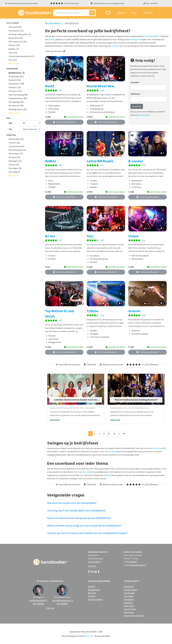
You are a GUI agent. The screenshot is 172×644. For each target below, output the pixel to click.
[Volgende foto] (79, 69)
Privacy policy (94, 562)
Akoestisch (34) (16, 38)
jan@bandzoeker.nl (38, 600)
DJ (158, 36)
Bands (121, 13)
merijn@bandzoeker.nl (62, 600)
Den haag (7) (14, 172)
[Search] (74, 13)
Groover (134, 311)
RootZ (50, 86)
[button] (14, 63)
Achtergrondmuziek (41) (20, 34)
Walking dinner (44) (18, 109)
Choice (133, 236)
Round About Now (101, 86)
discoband (87, 472)
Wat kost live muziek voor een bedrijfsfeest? (72, 503)
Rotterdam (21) (16, 154)
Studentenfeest (95, 599)
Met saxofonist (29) (18, 42)
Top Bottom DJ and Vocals (60, 314)
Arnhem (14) (14, 157)
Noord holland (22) (17, 150)
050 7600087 (62, 604)
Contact (148, 13)
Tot (10, 129)
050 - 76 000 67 (152, 3)
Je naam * (135, 82)
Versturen (137, 106)
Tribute (92, 311)
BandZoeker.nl (53, 23)
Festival (92, 596)
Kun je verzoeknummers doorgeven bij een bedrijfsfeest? (79, 518)
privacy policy (144, 115)
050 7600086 (38, 604)
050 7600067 (132, 562)
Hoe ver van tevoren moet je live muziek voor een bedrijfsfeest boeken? (87, 533)
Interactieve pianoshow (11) (22, 56)
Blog (134, 13)
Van (10, 123)
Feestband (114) (16, 31)
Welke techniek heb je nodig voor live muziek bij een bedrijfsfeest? (84, 525)
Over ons (92, 566)
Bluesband (129, 599)
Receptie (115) (15, 91)
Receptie (92, 593)
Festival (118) (15, 87)
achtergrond (135, 39)
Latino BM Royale (100, 161)
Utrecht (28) (14, 143)
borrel (52, 39)
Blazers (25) (14, 45)
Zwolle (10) (14, 165)
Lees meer (55, 420)
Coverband (129, 586)
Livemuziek (129, 593)
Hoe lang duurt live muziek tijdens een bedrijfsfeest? (77, 510)
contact (115, 46)
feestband (113, 451)
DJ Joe (50, 236)
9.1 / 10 (89, 636)
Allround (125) (15, 27)
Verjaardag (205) (16, 76)
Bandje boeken (131, 590)
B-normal (136, 161)
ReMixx (51, 161)
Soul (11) (13, 60)
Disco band (129, 612)
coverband (150, 36)
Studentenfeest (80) (18, 98)
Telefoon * (136, 94)
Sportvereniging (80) (18, 95)
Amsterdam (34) (16, 139)
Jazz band (128, 596)
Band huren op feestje (134, 615)
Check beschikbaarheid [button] (64, 122)
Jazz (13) (13, 53)
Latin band (129, 606)
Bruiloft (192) (15, 80)
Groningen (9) (15, 168)
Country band (130, 609)
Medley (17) (14, 49)
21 (114, 434)
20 (109, 434)
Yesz (90, 236)
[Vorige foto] (49, 69)
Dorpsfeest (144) (16, 84)
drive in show (156, 448)
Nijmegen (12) (15, 161)
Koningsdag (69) (16, 102)
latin (109, 475)
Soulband (128, 603)
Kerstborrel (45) (16, 106)
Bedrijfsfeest (17, 73)
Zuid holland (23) (16, 146)
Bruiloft (92, 586)
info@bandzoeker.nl (137, 565)
